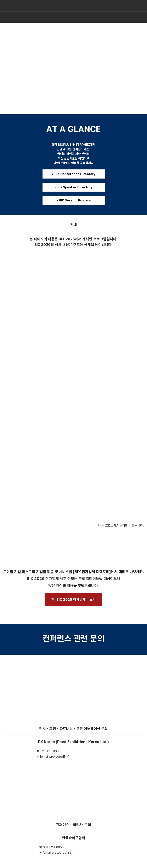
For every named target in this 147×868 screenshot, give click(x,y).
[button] (74, 174)
